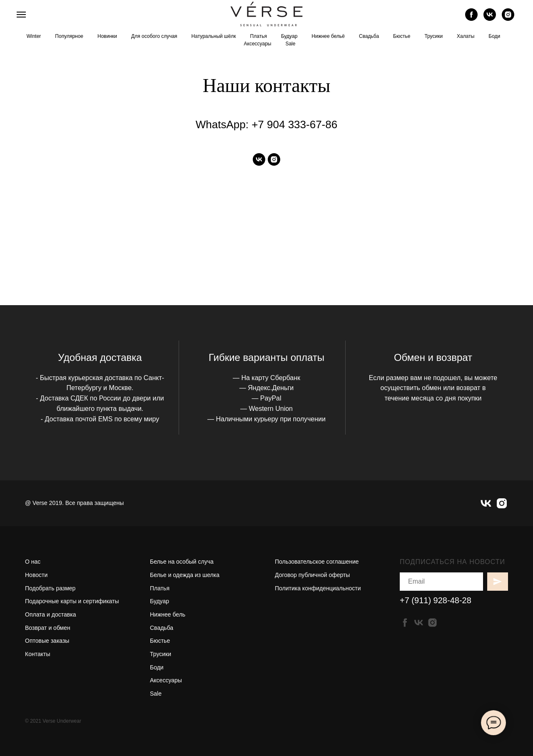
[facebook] (471, 19)
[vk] (490, 19)
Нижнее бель (168, 614)
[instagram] (508, 19)
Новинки (107, 36)
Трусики (433, 36)
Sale (290, 44)
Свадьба (369, 36)
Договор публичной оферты (312, 575)
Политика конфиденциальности (318, 588)
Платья (259, 36)
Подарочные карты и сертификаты (72, 601)
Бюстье (402, 36)
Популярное (69, 36)
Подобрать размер (50, 588)
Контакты (37, 654)
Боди (494, 36)
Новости (36, 575)
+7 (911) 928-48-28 (436, 600)
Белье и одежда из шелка (185, 575)
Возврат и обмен (48, 628)
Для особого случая (154, 36)
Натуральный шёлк (214, 36)
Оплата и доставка (50, 614)
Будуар (289, 36)
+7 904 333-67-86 (294, 124)
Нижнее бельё (328, 36)
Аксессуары (258, 44)
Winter (34, 36)
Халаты (466, 36)
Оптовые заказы (47, 641)
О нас (33, 562)
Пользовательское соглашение (317, 562)
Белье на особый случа (182, 562)
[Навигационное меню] (21, 15)
